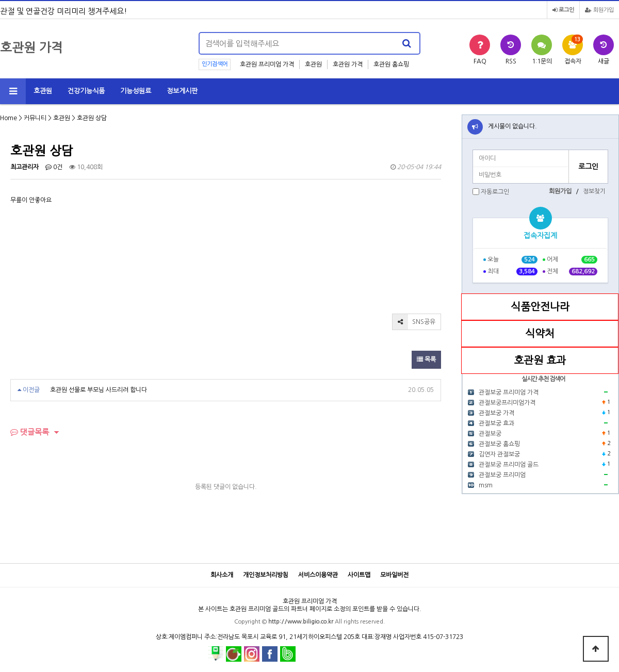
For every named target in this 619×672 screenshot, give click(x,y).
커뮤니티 (35, 118)
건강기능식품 (86, 91)
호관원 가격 (348, 64)
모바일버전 (394, 575)
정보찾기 (594, 191)
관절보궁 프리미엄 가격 (509, 392)
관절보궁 (490, 434)
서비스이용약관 (318, 575)
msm (486, 485)
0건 (54, 167)
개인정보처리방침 (266, 575)
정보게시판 (182, 91)
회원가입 (599, 10)
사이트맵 (359, 575)
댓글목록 (30, 432)
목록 (426, 359)
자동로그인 (495, 192)
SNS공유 (414, 322)
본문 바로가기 (0, 0)
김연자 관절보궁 (499, 454)
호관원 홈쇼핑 (391, 64)
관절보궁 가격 (496, 413)
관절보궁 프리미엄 (502, 475)
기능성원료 (136, 91)
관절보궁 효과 (496, 423)
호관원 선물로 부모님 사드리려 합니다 (99, 390)
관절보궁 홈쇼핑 (499, 444)
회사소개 (222, 575)
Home (9, 118)
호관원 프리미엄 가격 (267, 64)
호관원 (313, 64)
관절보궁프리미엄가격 (507, 403)
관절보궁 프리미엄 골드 (509, 465)
